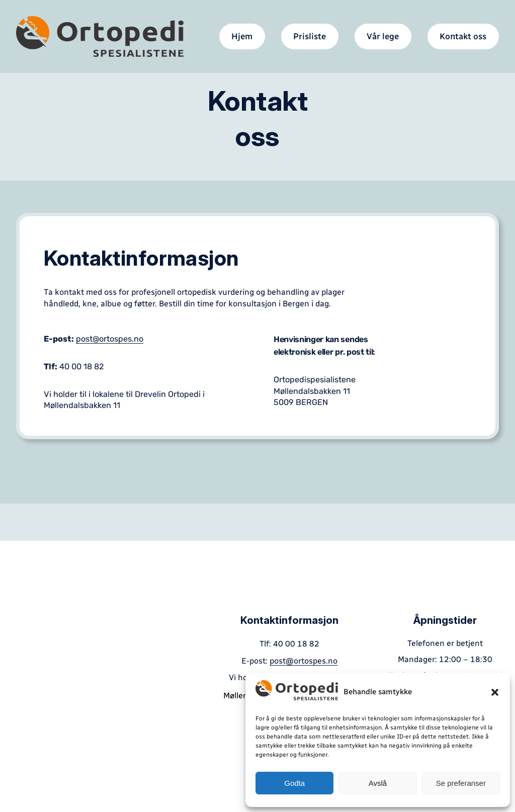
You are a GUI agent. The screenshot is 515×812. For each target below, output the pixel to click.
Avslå (378, 783)
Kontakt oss (463, 36)
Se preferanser (461, 783)
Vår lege (383, 36)
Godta (294, 783)
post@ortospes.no (110, 339)
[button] (495, 692)
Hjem (242, 36)
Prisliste (310, 36)
